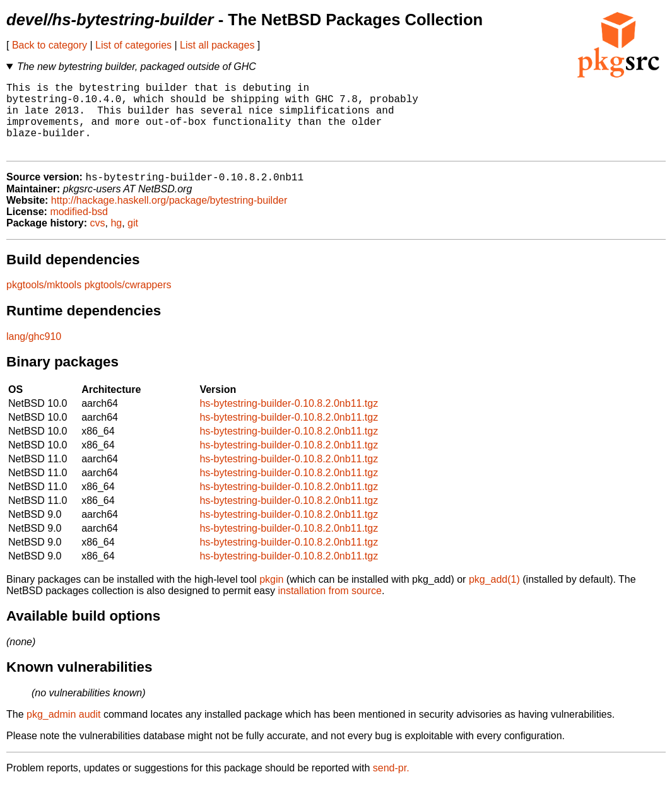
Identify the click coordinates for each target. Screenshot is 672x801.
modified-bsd (79, 229)
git (133, 240)
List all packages (217, 45)
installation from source (330, 608)
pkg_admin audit (63, 731)
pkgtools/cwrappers (128, 302)
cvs (98, 240)
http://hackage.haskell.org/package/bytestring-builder (169, 217)
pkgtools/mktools (44, 302)
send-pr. (391, 785)
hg (116, 240)
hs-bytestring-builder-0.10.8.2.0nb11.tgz (289, 420)
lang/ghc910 (34, 354)
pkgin (271, 596)
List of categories (133, 45)
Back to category (50, 45)
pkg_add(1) (494, 596)
